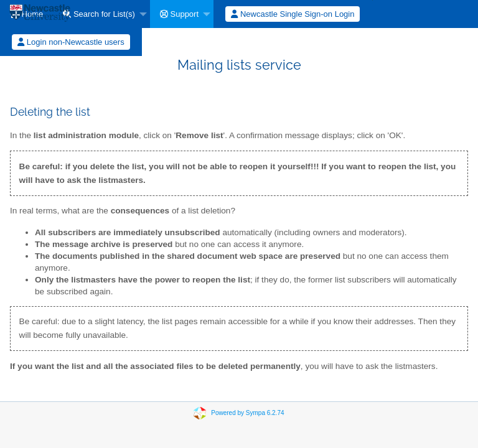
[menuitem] (101, 14)
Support (179, 14)
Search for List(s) (99, 14)
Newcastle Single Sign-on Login (293, 14)
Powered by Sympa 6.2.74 (247, 413)
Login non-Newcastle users (71, 42)
